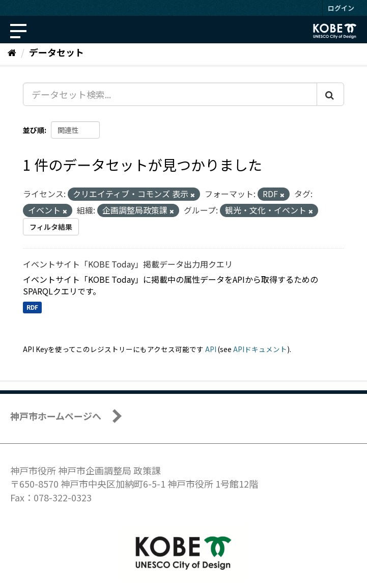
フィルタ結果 (51, 227)
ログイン (341, 8)
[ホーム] (12, 52)
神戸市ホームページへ (56, 416)
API (211, 349)
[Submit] (330, 94)
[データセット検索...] (170, 94)
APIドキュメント (260, 349)
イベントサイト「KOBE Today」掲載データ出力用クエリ (128, 264)
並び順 (34, 130)
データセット (57, 52)
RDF (32, 308)
